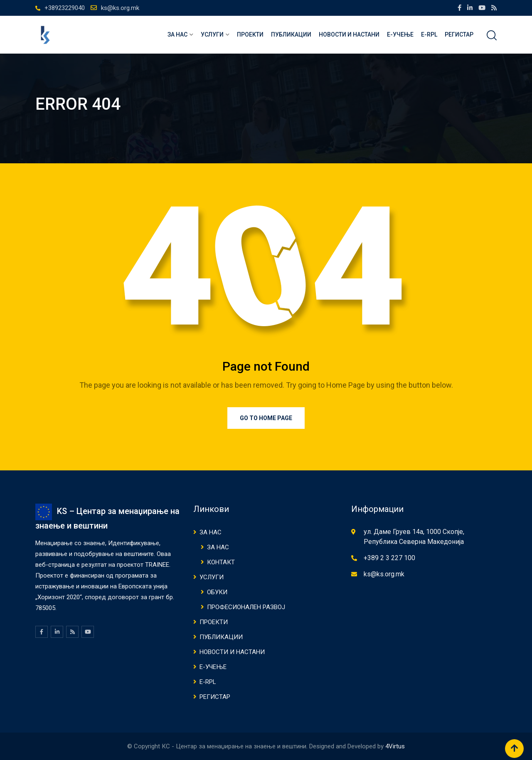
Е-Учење (400, 34)
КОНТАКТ (221, 562)
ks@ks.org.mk (120, 8)
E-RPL (429, 34)
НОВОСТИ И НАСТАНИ (349, 34)
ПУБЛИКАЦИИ (291, 34)
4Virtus (395, 746)
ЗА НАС (177, 34)
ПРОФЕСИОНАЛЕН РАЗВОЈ (246, 607)
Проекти (250, 34)
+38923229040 (65, 8)
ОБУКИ (217, 592)
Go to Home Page (266, 418)
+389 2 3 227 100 (389, 558)
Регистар (459, 34)
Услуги (212, 34)
